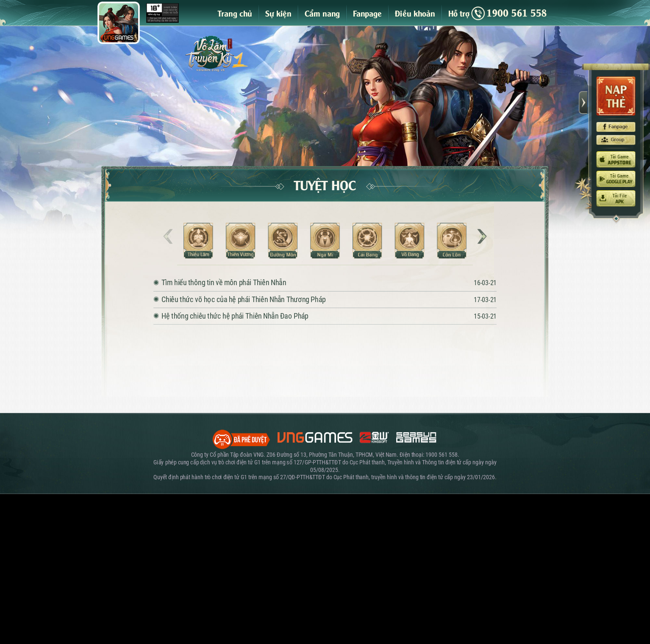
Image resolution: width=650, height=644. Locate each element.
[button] (482, 236)
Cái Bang (367, 241)
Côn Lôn (452, 241)
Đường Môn (283, 241)
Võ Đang (410, 241)
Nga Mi (325, 241)
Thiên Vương (240, 241)
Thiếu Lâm (198, 241)
